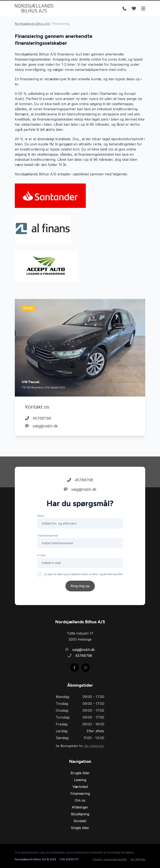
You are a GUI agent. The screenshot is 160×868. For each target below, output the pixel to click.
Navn (41, 516)
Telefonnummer (48, 536)
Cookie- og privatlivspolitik (110, 859)
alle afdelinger (94, 746)
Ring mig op (80, 586)
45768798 (38, 418)
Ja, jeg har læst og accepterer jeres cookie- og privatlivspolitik (83, 574)
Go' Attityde (138, 859)
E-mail (42, 555)
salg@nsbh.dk (42, 426)
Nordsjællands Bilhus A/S (32, 24)
